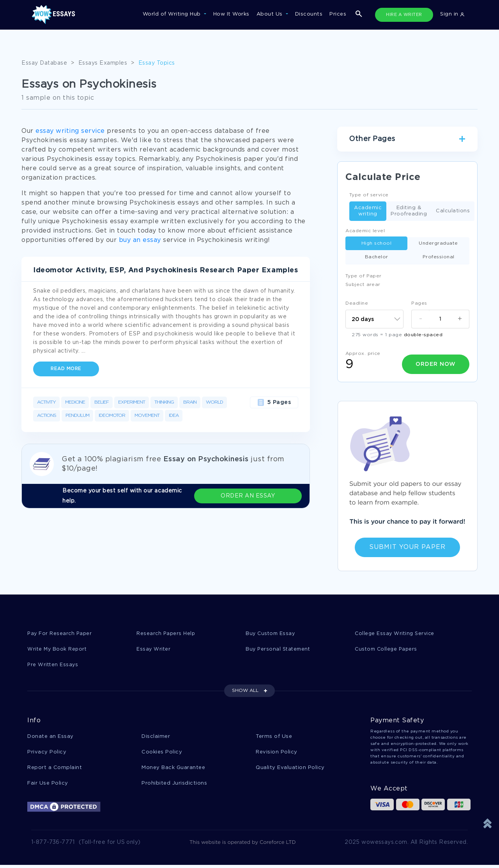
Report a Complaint (55, 770)
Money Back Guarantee (173, 770)
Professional (439, 257)
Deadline (357, 303)
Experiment (132, 402)
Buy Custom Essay (271, 634)
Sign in (452, 14)
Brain (190, 402)
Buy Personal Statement (279, 650)
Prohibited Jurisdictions (174, 786)
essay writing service (70, 131)
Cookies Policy (162, 754)
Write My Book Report (58, 650)
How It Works (231, 14)
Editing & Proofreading (409, 211)
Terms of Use (274, 738)
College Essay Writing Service (396, 634)
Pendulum (77, 415)
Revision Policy (277, 754)
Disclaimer (156, 738)
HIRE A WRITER (404, 15)
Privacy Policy (47, 754)
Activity (46, 402)
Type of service (369, 195)
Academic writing (368, 211)
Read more (66, 369)
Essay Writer (154, 650)
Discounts (309, 14)
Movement (147, 415)
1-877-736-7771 (53, 845)
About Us (271, 14)
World (214, 402)
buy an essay (140, 240)
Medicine (75, 402)
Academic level (365, 231)
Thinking (164, 402)
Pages (419, 303)
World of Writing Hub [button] (173, 14)
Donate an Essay (50, 738)
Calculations (453, 211)
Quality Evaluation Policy (290, 770)
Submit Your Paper (407, 547)
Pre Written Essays (53, 666)
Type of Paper (364, 276)
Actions (47, 415)
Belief (102, 402)
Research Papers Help (166, 634)
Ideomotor (112, 415)
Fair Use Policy (48, 786)
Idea (174, 415)
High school (377, 243)
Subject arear (363, 285)
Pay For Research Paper (60, 634)
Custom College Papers (388, 650)
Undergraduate (438, 243)
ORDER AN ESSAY (269, 496)
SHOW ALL (245, 692)
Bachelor (377, 257)
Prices (338, 14)
